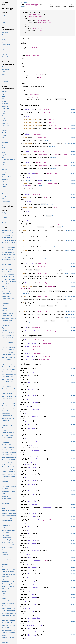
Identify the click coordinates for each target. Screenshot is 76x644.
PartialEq (29, 264)
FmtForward (32, 467)
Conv (30, 425)
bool (53, 267)
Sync (27, 350)
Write (27, 116)
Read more (46, 140)
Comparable (35, 416)
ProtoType (35, 550)
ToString (31, 581)
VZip (32, 611)
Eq (26, 328)
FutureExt (32, 481)
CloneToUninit (34, 409)
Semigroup (38, 561)
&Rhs (39, 273)
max (25, 230)
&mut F (40, 183)
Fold (27, 189)
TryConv (31, 594)
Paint (30, 527)
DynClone (31, 435)
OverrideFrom (36, 520)
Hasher (29, 201)
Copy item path (41, 4)
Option (23, 288)
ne (24, 273)
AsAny (30, 375)
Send (27, 347)
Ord (26, 221)
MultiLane (28, 615)
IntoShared (46, 508)
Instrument (32, 491)
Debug (27, 151)
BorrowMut (32, 396)
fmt (25, 112)
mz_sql (23, 2)
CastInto (34, 403)
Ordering (56, 224)
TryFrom (34, 598)
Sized (29, 213)
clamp (25, 250)
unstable (66, 144)
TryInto (34, 604)
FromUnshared (32, 514)
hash (25, 198)
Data (30, 628)
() (61, 155)
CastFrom (28, 406)
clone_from (28, 144)
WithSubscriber (34, 618)
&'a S (46, 561)
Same (30, 557)
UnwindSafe (30, 360)
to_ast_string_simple (32, 119)
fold (25, 183)
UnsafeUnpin (30, 356)
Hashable (31, 484)
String (52, 119)
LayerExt (31, 517)
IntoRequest (33, 504)
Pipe (30, 534)
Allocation (32, 621)
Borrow (31, 389)
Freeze (28, 340)
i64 (40, 30)
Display (28, 162)
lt (24, 297)
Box (31, 14)
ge (24, 318)
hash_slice (28, 208)
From (30, 471)
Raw (37, 173)
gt (24, 311)
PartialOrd (30, 283)
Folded (28, 180)
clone (25, 137)
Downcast (31, 428)
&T (50, 520)
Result (57, 155)
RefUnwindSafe (31, 343)
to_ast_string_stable (32, 122)
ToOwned (31, 574)
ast (26, 2)
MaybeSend (32, 635)
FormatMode (56, 128)
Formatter (43, 155)
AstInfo (27, 177)
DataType (49, 180)
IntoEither (32, 501)
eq (24, 267)
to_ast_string (29, 128)
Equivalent (35, 442)
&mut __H (47, 198)
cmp (25, 224)
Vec (37, 30)
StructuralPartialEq (34, 331)
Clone (27, 134)
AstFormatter (47, 112)
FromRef (31, 474)
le (24, 303)
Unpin (27, 353)
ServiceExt (32, 567)
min (25, 240)
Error (65, 155)
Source (23, 7)
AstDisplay (30, 109)
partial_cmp (28, 286)
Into (32, 494)
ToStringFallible (35, 588)
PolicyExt (32, 544)
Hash (27, 195)
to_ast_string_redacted (33, 125)
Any (29, 369)
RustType (28, 554)
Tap (29, 571)
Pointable (32, 540)
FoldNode (31, 173)
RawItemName (38, 28)
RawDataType (38, 14)
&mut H (56, 208)
